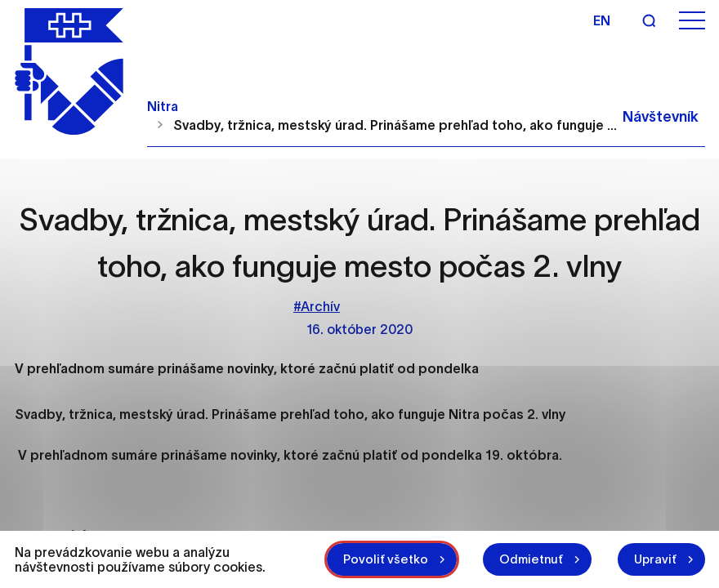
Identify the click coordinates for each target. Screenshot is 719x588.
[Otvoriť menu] (692, 21)
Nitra (163, 106)
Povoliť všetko (386, 559)
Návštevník (661, 117)
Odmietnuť (531, 559)
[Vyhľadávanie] (649, 20)
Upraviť (655, 559)
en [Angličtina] (602, 20)
